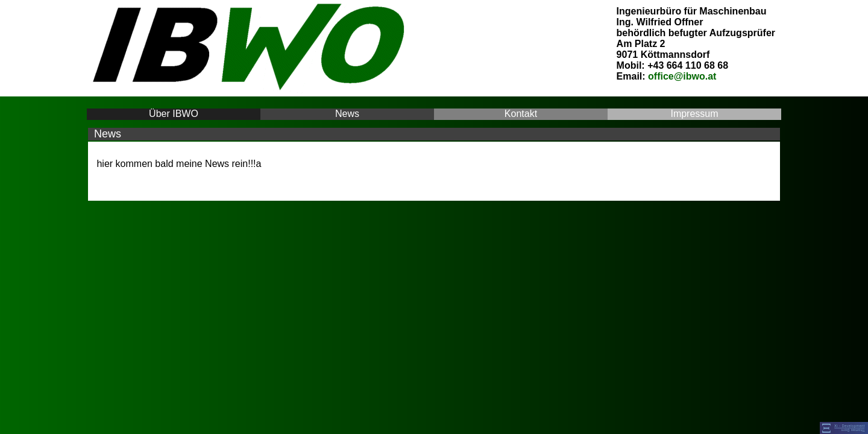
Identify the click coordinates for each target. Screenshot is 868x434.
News (348, 114)
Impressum (694, 114)
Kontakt (520, 114)
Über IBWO (174, 114)
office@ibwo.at (682, 76)
